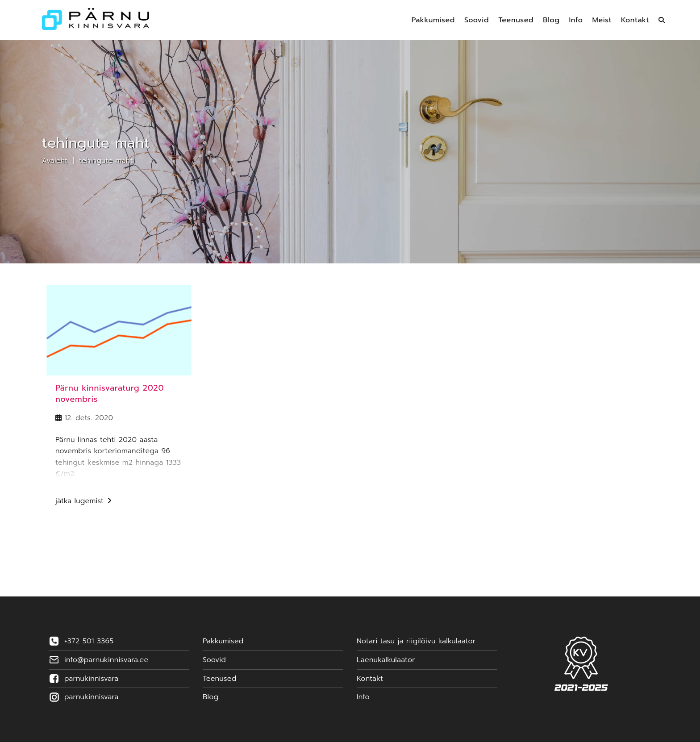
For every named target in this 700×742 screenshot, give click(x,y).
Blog (210, 697)
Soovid (214, 660)
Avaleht (55, 161)
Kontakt (370, 679)
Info (363, 697)
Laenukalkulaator (386, 660)
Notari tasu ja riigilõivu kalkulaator (416, 641)
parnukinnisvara (91, 679)
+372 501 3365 (89, 641)
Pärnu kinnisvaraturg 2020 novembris (110, 394)
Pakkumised (223, 641)
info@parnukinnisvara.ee (106, 660)
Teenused (219, 679)
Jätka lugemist (83, 502)
